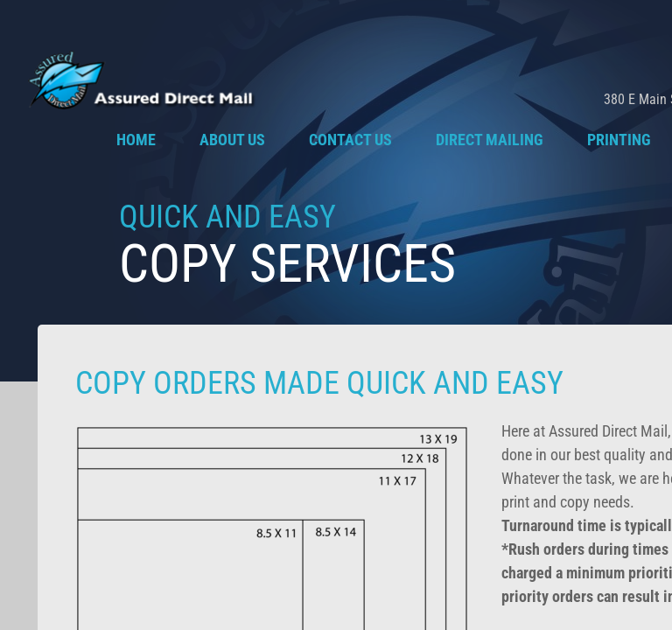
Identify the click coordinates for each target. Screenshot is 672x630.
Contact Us (350, 140)
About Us (232, 140)
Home (136, 140)
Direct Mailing (490, 140)
